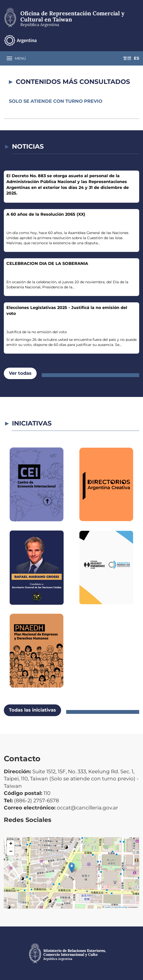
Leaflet (106, 907)
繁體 (125, 40)
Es (137, 40)
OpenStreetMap (121, 907)
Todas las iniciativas (32, 710)
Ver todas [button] (20, 373)
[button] (72, 868)
